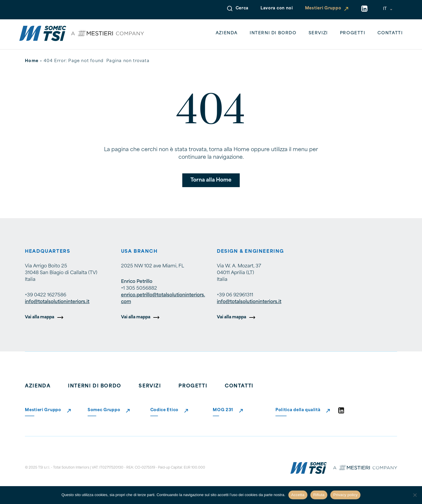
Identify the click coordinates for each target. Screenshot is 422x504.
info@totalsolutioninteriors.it (57, 302)
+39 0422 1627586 (46, 295)
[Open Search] (230, 8)
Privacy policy (345, 495)
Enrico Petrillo (137, 282)
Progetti (353, 33)
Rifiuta (319, 495)
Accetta (298, 495)
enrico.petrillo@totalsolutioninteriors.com (163, 299)
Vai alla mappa (40, 317)
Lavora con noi (277, 8)
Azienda (227, 33)
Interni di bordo (273, 33)
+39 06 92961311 (235, 295)
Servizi (318, 33)
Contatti (390, 33)
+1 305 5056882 (139, 288)
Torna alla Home (211, 180)
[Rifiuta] (415, 495)
